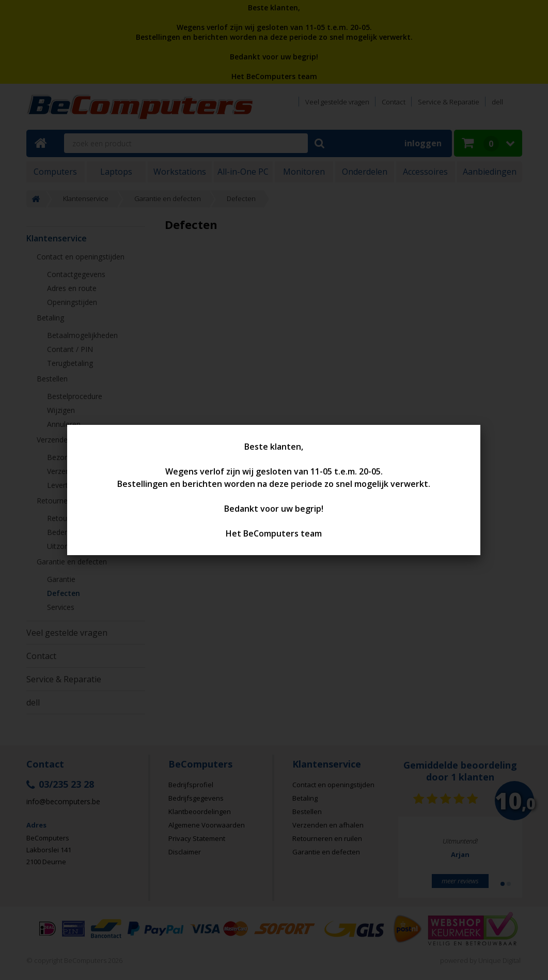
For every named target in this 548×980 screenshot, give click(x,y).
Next (498, 862)
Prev (422, 862)
